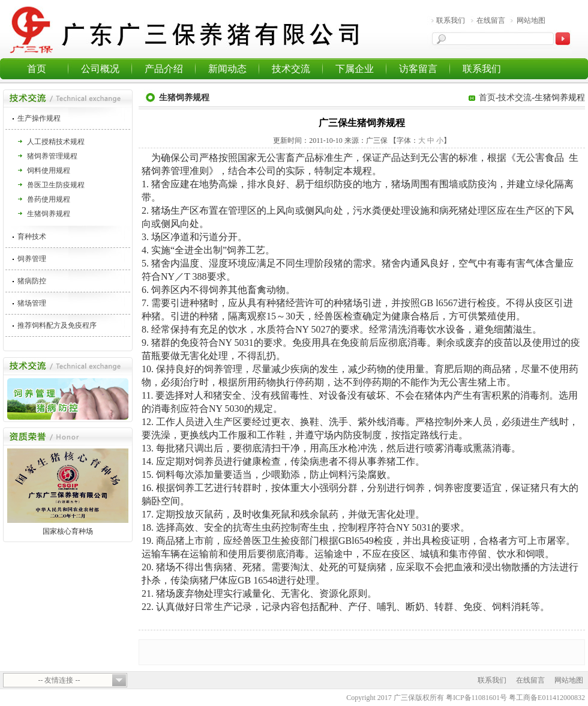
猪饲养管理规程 (52, 156)
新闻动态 (227, 69)
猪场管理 (32, 303)
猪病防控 (32, 281)
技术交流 (291, 69)
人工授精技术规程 (56, 142)
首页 (37, 69)
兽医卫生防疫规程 (56, 185)
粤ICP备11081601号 (476, 698)
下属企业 (355, 69)
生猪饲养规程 (49, 214)
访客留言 (418, 69)
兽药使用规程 (49, 199)
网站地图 (531, 20)
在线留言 (491, 20)
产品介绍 (164, 69)
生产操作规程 (39, 118)
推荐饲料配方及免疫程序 (57, 325)
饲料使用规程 (49, 170)
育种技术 (32, 237)
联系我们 (451, 20)
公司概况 (100, 69)
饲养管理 (32, 259)
